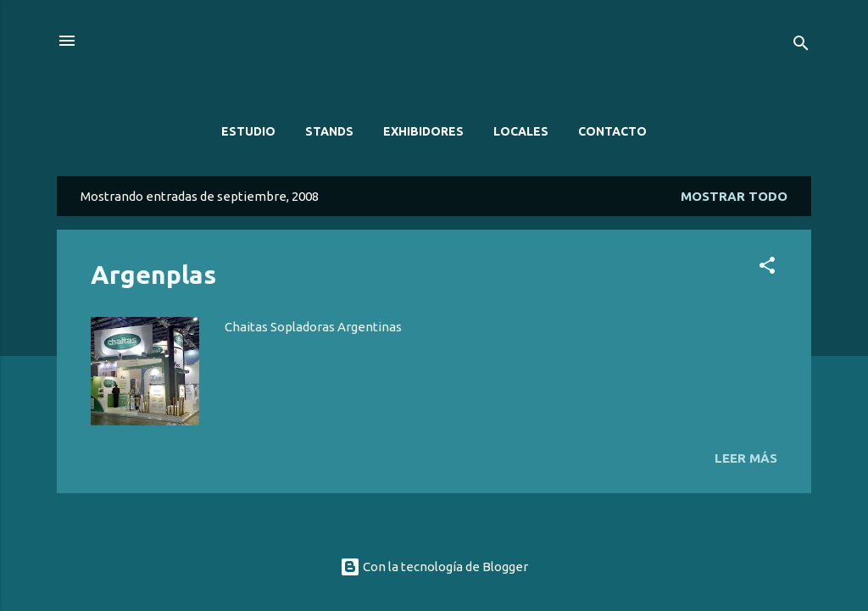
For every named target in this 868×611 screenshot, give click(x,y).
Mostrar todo (734, 196)
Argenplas (153, 275)
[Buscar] (801, 46)
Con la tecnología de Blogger (434, 567)
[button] (767, 268)
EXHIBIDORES (423, 131)
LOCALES (521, 131)
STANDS (329, 131)
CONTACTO (612, 131)
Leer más (746, 458)
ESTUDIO (248, 131)
